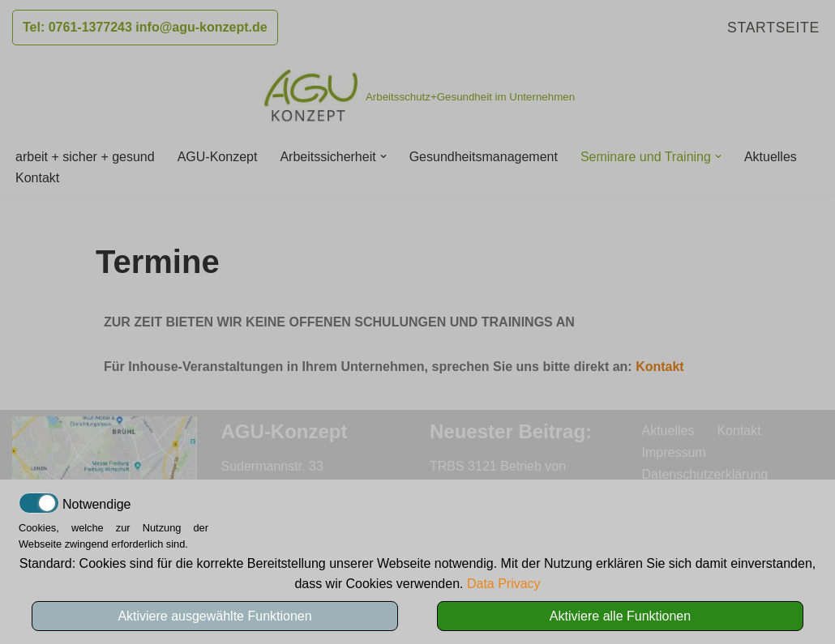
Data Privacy (504, 584)
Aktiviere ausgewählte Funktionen (214, 616)
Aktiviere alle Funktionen (620, 616)
